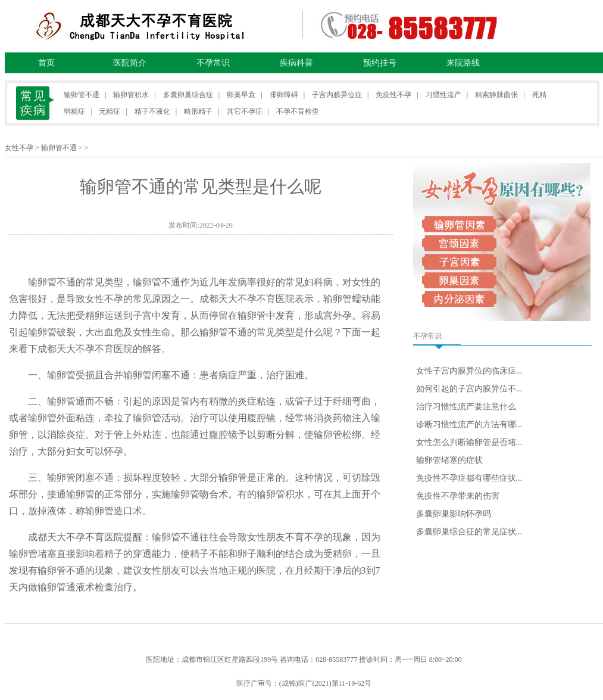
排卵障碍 (284, 95)
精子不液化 (152, 111)
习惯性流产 (443, 95)
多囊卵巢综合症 (188, 95)
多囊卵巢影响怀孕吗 (454, 514)
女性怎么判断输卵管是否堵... (469, 442)
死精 (539, 95)
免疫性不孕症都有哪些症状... (469, 478)
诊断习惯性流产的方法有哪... (469, 424)
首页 (46, 63)
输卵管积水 (131, 95)
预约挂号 (380, 63)
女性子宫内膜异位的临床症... (469, 371)
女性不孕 (19, 148)
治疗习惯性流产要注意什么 (466, 407)
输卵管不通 (82, 95)
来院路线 (463, 63)
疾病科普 (296, 63)
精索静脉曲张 (496, 95)
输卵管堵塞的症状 (449, 460)
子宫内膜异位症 (337, 95)
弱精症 (74, 111)
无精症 (110, 111)
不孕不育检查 (298, 111)
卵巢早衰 (241, 95)
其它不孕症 (245, 111)
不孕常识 (213, 63)
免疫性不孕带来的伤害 (458, 496)
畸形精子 (198, 111)
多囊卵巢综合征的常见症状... (469, 532)
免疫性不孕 (393, 95)
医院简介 (130, 63)
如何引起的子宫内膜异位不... (469, 389)
